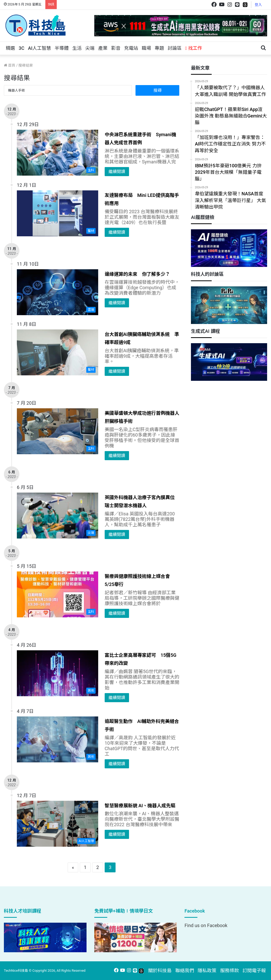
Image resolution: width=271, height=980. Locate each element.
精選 (10, 48)
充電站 (131, 48)
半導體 (62, 48)
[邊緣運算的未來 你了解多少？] (58, 292)
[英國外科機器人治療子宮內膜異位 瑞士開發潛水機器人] (58, 516)
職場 (146, 48)
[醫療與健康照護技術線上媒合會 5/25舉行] (58, 594)
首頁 (10, 65)
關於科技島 (160, 971)
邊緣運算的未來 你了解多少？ (137, 274)
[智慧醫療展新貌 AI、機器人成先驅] (58, 824)
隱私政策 (207, 971)
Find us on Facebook (206, 925)
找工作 (194, 48)
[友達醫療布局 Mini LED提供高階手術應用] (58, 213)
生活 (77, 48)
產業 (103, 48)
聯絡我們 (185, 971)
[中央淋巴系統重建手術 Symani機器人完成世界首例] (58, 153)
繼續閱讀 (117, 172)
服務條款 (230, 971)
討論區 (175, 48)
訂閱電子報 (254, 971)
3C (22, 48)
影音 (116, 48)
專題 (159, 48)
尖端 (90, 48)
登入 (258, 5)
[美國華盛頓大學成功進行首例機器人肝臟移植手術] (58, 431)
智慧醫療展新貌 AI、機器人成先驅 (140, 806)
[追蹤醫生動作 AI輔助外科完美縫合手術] (58, 739)
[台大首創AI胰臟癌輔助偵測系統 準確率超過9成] (58, 352)
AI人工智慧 (40, 48)
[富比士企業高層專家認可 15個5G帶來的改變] (58, 673)
